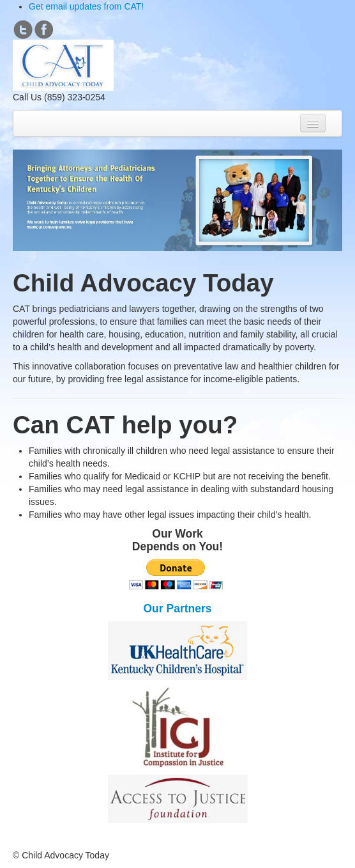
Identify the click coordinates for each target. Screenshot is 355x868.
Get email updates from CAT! (86, 6)
